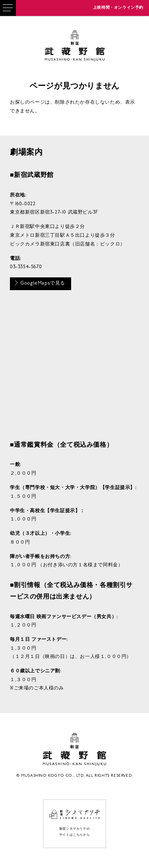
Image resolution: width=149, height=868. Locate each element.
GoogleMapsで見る (40, 283)
